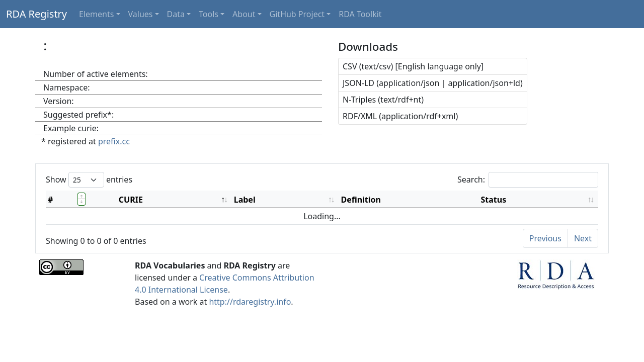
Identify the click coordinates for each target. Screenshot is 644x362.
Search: (528, 180)
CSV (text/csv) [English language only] (413, 66)
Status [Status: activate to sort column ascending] (494, 200)
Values (141, 14)
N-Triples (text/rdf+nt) (383, 100)
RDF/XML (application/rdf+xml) (400, 116)
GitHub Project (297, 14)
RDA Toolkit (360, 14)
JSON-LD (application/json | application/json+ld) (433, 83)
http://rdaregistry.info (250, 302)
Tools (209, 14)
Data (176, 14)
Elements (96, 14)
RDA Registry (36, 14)
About (244, 14)
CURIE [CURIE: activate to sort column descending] (131, 200)
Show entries (89, 180)
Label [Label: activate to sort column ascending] (245, 200)
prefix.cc (114, 141)
